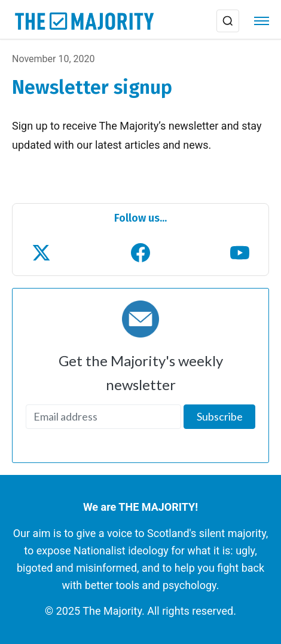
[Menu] (262, 21)
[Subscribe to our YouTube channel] (240, 253)
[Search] (228, 21)
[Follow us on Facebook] (140, 253)
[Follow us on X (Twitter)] (41, 253)
